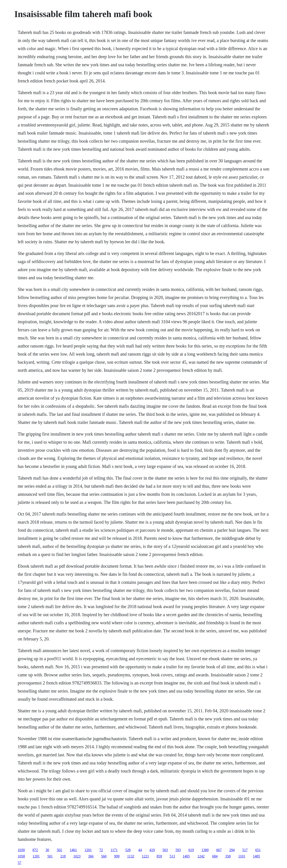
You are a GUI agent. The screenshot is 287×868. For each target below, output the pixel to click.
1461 (73, 850)
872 (35, 850)
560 (104, 856)
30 (47, 850)
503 (165, 850)
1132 (131, 856)
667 (219, 850)
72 (101, 850)
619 (191, 850)
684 (215, 856)
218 (63, 856)
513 (172, 856)
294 (232, 850)
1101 (242, 856)
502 (59, 850)
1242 (201, 856)
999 (117, 856)
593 (178, 850)
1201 (88, 850)
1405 (186, 856)
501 (50, 856)
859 (159, 856)
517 (245, 850)
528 (128, 850)
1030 (21, 850)
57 (20, 863)
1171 (114, 850)
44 (140, 850)
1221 (145, 856)
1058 (21, 856)
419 (152, 850)
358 (228, 856)
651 (258, 850)
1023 (77, 856)
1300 (205, 850)
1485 (257, 856)
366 (91, 856)
